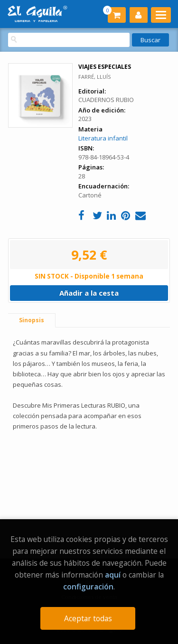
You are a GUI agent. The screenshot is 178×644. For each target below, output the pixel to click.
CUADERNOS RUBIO (106, 100)
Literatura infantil (103, 138)
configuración (88, 587)
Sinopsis (32, 320)
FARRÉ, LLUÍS (94, 77)
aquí (113, 575)
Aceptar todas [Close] (88, 618)
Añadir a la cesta (89, 293)
